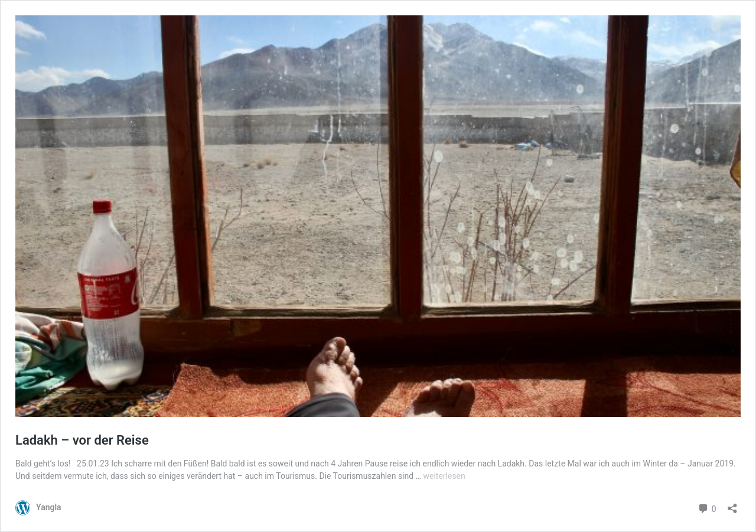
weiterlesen (444, 476)
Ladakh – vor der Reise (82, 440)
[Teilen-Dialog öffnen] (732, 505)
